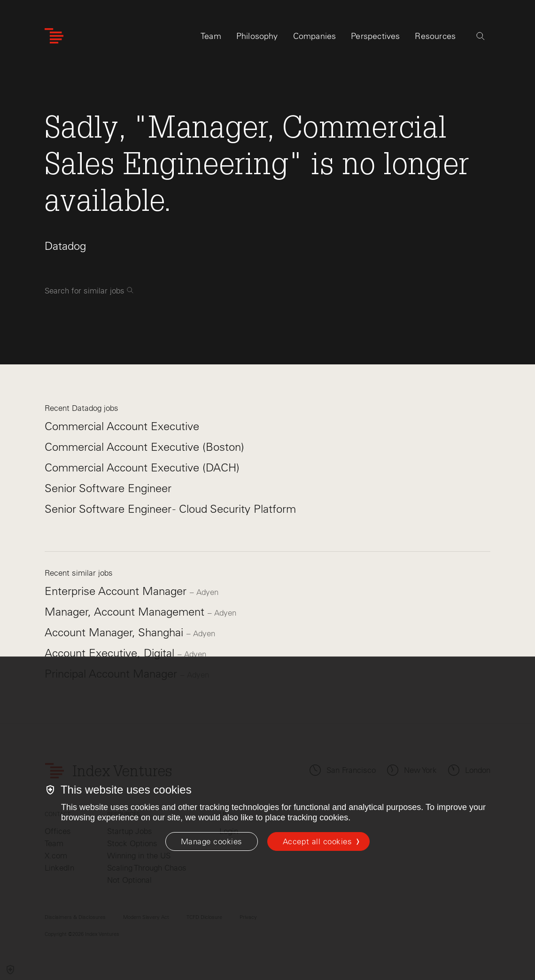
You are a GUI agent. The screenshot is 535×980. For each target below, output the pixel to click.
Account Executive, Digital (111, 653)
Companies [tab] (315, 36)
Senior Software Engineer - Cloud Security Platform (170, 509)
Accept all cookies (317, 841)
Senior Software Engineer (108, 488)
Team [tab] (211, 36)
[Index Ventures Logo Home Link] (54, 36)
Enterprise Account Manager (117, 591)
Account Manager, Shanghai (116, 632)
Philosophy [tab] (257, 36)
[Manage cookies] (212, 841)
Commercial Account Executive (122, 426)
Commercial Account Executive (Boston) (144, 447)
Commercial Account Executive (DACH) (142, 467)
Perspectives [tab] (375, 36)
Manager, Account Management (126, 612)
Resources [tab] (435, 36)
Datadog (65, 246)
